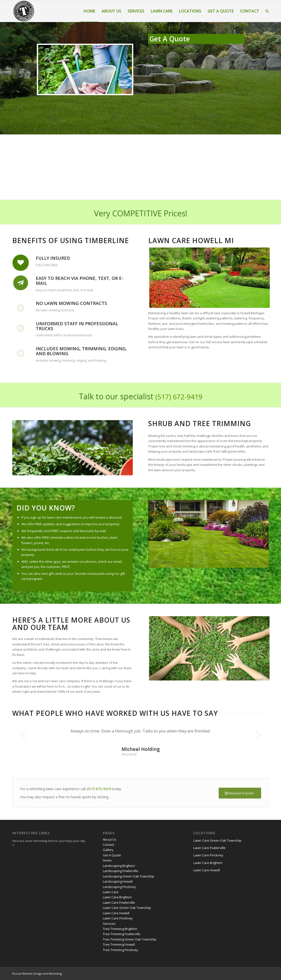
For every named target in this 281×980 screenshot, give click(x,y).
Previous (23, 735)
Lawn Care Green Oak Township (127, 908)
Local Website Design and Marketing (38, 973)
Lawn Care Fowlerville (119, 902)
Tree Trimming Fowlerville (122, 934)
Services (109, 924)
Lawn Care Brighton (117, 897)
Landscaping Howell (118, 881)
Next (258, 735)
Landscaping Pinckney (119, 887)
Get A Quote (112, 855)
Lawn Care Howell (116, 913)
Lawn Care (111, 892)
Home (107, 860)
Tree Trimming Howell (119, 944)
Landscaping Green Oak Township (128, 876)
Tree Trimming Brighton (120, 929)
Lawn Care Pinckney (118, 918)
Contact (108, 845)
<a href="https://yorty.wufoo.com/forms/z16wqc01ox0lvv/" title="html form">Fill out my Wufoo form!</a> (196, 115)
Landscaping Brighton (119, 866)
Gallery (108, 850)
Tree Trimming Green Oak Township (130, 939)
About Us (110, 839)
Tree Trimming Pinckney (120, 950)
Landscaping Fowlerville (120, 871)
